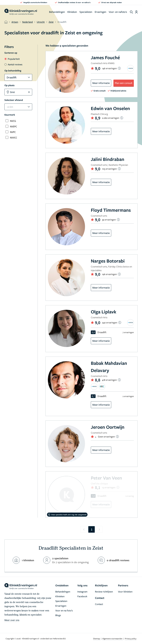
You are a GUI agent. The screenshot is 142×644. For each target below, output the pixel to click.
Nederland (27, 22)
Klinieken (72, 12)
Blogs (58, 615)
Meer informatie (101, 83)
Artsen (15, 22)
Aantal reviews (13, 64)
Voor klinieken (125, 592)
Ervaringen (100, 12)
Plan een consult (124, 83)
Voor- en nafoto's (118, 12)
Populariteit (12, 59)
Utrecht (41, 22)
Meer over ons (12, 620)
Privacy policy (131, 639)
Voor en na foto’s (64, 610)
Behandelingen (57, 12)
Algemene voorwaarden (113, 639)
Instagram (82, 592)
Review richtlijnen (104, 592)
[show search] (131, 12)
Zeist (51, 22)
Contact (99, 604)
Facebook (82, 596)
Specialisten (86, 12)
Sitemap (97, 639)
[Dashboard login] (136, 12)
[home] (21, 12)
